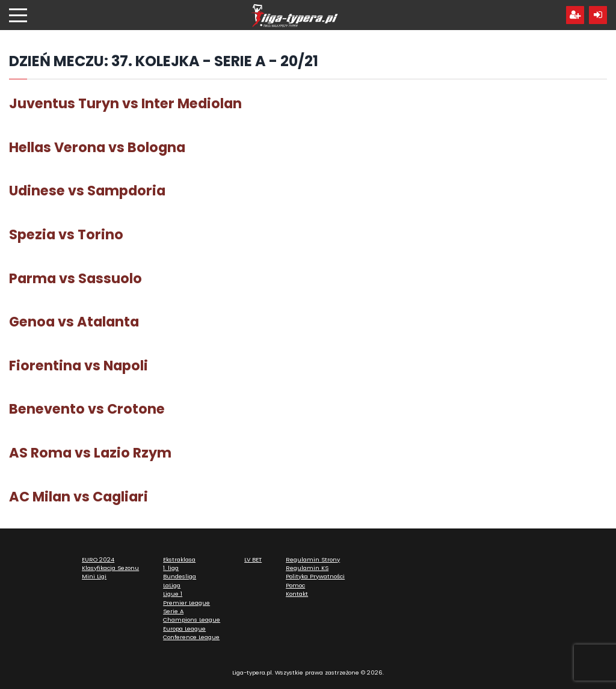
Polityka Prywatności (315, 576)
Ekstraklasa (179, 559)
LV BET (253, 559)
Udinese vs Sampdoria (87, 191)
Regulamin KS (307, 568)
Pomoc (295, 585)
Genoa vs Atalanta (74, 322)
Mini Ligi (94, 576)
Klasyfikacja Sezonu (110, 568)
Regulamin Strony (313, 559)
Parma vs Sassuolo (75, 278)
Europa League (184, 629)
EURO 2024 (98, 559)
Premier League (186, 603)
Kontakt (297, 594)
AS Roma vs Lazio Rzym (90, 453)
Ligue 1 (173, 594)
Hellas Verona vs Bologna (97, 147)
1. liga (171, 568)
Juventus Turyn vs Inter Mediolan (125, 103)
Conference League (191, 637)
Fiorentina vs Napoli (79, 366)
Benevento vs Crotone (87, 409)
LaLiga (172, 585)
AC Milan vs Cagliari (79, 497)
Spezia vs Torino (66, 234)
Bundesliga (180, 576)
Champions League (192, 620)
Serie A (173, 611)
